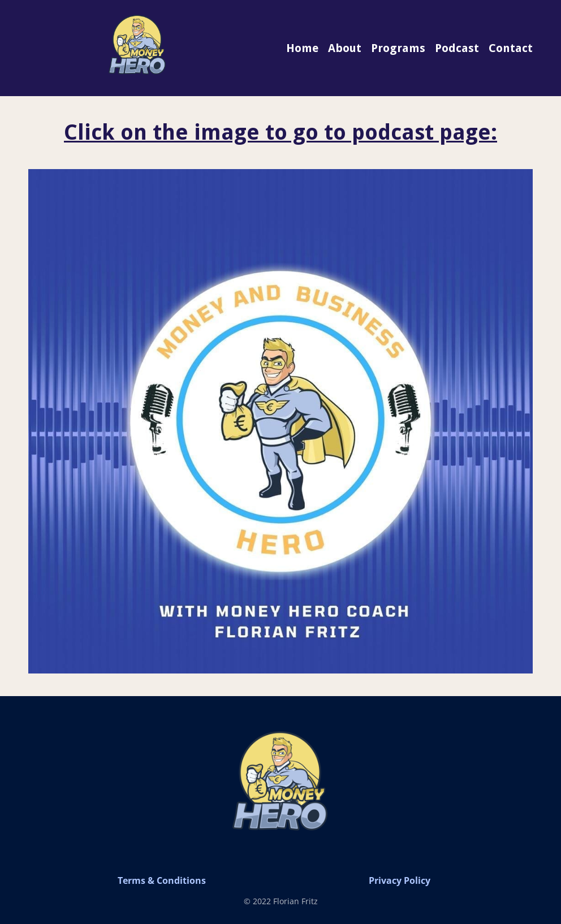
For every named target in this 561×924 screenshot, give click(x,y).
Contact (511, 48)
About (345, 48)
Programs (398, 48)
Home (302, 48)
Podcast (457, 48)
